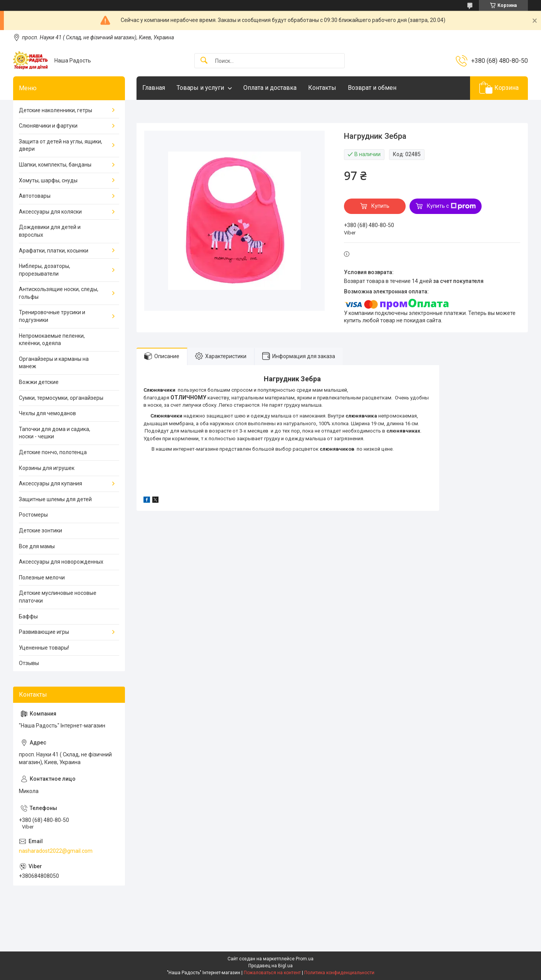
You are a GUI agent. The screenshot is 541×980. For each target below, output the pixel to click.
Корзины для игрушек (47, 468)
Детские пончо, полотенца (53, 452)
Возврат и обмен (372, 88)
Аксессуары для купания (51, 483)
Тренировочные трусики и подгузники (52, 316)
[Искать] (204, 61)
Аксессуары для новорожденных (61, 562)
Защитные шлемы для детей (55, 499)
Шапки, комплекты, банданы (55, 165)
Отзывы (29, 663)
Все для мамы (37, 546)
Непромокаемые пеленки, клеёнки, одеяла (52, 340)
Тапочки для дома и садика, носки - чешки (55, 433)
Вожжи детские (39, 382)
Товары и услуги (200, 88)
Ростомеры (33, 515)
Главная (154, 88)
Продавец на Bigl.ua (270, 966)
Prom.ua (305, 959)
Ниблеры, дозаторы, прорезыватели (45, 270)
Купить (380, 206)
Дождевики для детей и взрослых (50, 231)
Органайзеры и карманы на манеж (54, 363)
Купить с (451, 206)
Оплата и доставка (270, 88)
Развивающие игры (44, 632)
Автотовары (35, 196)
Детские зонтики (40, 530)
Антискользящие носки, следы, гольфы (59, 293)
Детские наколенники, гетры (56, 110)
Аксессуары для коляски (50, 212)
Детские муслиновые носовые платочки (58, 597)
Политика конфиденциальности (339, 973)
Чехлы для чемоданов (47, 413)
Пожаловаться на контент (272, 973)
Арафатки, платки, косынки (54, 251)
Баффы (28, 616)
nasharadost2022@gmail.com (56, 851)
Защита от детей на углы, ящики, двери (61, 145)
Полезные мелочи (42, 578)
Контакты (322, 88)
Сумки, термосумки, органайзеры (61, 398)
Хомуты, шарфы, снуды (48, 180)
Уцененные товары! (44, 648)
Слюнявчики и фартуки (48, 126)
